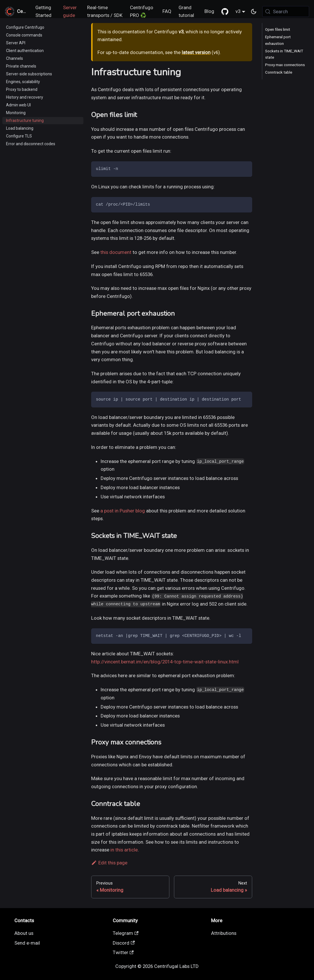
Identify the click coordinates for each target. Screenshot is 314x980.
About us (24, 933)
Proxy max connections (285, 65)
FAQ (167, 11)
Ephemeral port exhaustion (278, 40)
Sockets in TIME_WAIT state (284, 54)
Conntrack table (279, 72)
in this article (124, 850)
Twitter (123, 952)
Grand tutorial (186, 12)
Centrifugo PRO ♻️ (142, 12)
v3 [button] (238, 11)
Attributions (224, 933)
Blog (209, 11)
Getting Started (43, 12)
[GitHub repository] (225, 12)
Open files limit (278, 29)
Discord (124, 943)
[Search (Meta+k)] (286, 12)
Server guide (70, 12)
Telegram (126, 933)
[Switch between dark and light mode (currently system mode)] (254, 12)
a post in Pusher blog (123, 511)
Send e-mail (27, 943)
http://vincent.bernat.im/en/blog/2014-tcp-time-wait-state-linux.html (165, 662)
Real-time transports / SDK (105, 12)
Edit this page (109, 863)
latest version (196, 52)
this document (116, 252)
